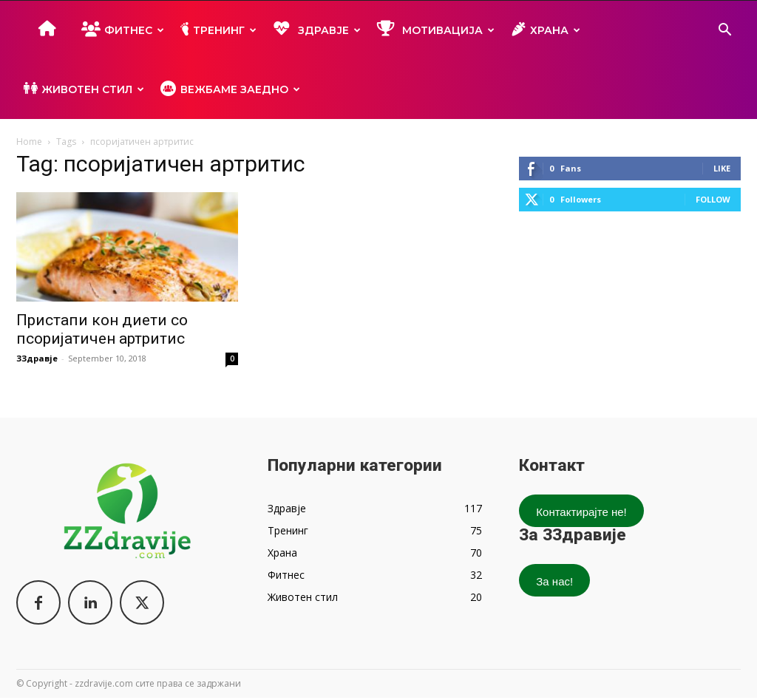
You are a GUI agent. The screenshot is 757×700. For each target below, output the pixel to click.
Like (722, 168)
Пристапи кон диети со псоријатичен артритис (102, 329)
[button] (724, 31)
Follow (713, 199)
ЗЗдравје (37, 358)
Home (29, 142)
